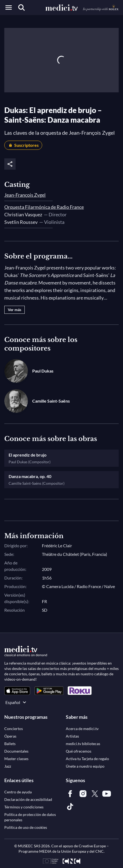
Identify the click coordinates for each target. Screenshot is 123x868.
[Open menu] (9, 8)
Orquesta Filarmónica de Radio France (44, 207)
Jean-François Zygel (25, 195)
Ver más (15, 310)
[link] (17, 691)
